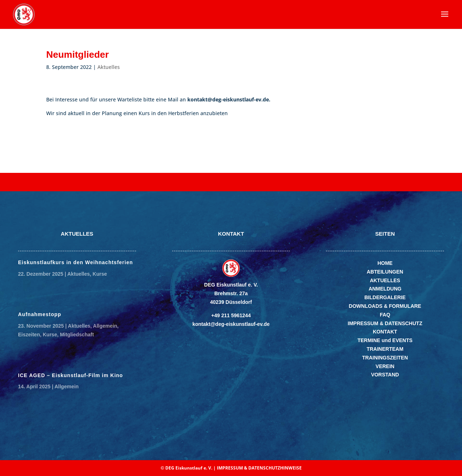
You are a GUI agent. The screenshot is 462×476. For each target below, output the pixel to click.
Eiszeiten (29, 335)
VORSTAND (385, 375)
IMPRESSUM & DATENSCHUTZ (385, 323)
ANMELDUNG (385, 289)
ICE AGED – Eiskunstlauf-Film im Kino (71, 375)
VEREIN (385, 366)
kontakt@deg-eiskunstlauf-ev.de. (229, 99)
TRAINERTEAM (385, 349)
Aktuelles (109, 67)
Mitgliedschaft (77, 335)
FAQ (385, 315)
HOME (385, 263)
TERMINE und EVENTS (385, 340)
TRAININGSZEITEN (385, 358)
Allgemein (105, 326)
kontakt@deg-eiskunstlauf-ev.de (231, 324)
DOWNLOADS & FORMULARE (385, 306)
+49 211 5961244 (231, 315)
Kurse (100, 274)
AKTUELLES (385, 280)
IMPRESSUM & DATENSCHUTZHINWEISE (259, 468)
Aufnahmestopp (40, 314)
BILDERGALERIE (385, 297)
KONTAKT (385, 332)
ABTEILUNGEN (385, 272)
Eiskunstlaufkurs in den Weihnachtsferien (75, 262)
